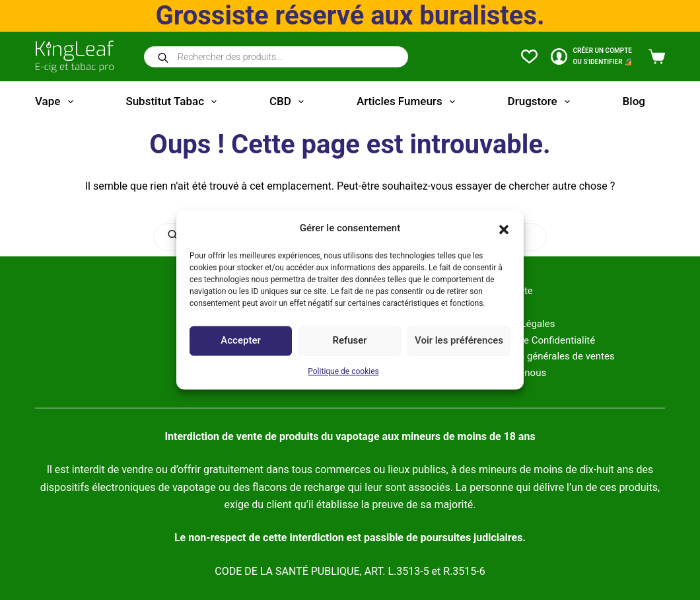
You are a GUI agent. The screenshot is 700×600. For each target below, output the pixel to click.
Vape (57, 102)
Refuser (349, 341)
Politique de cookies (343, 371)
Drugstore (542, 102)
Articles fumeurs (408, 102)
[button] (504, 229)
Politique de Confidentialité (536, 340)
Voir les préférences (459, 341)
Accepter (240, 341)
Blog (634, 101)
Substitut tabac (174, 102)
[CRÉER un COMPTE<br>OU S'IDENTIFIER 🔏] (591, 56)
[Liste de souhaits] (529, 56)
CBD (289, 102)
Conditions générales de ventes (545, 356)
